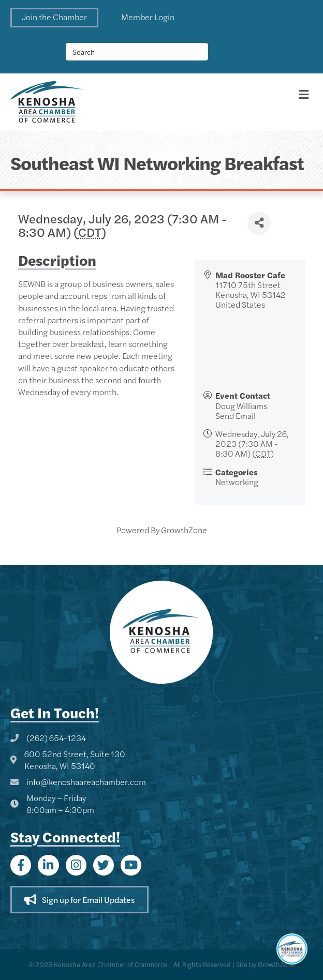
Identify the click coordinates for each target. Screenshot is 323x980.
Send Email (236, 416)
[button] (54, 18)
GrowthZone (184, 530)
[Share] (259, 223)
